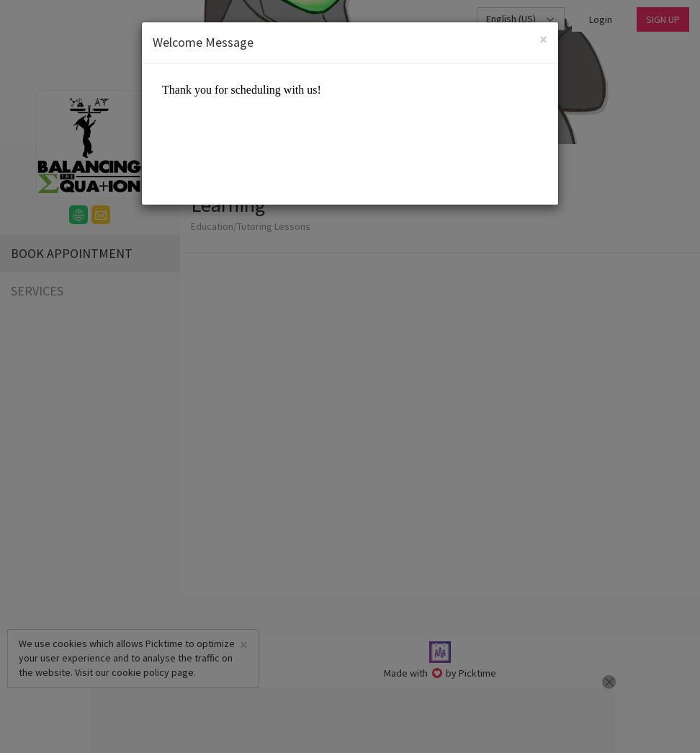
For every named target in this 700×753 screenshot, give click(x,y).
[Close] (543, 39)
